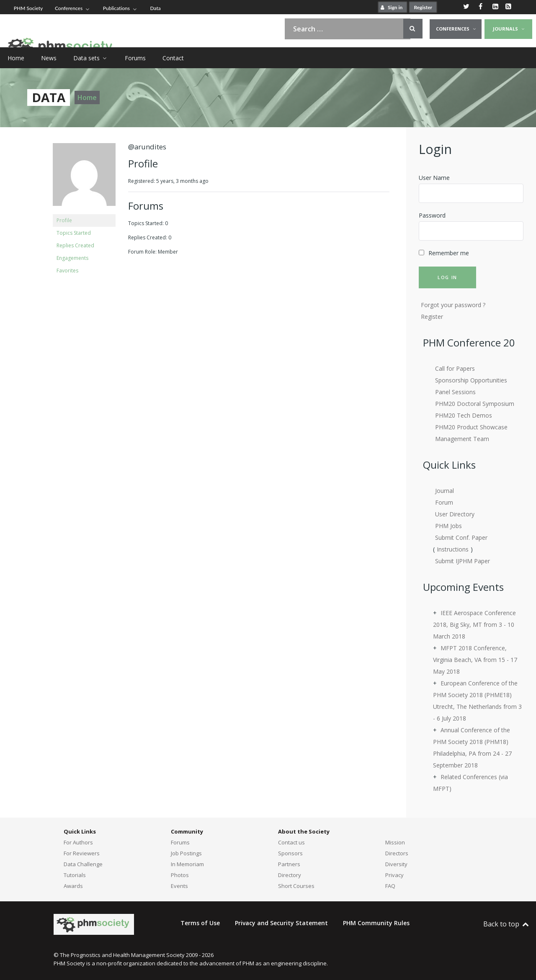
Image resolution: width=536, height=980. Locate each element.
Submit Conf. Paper (461, 537)
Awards (73, 886)
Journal (445, 491)
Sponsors (290, 853)
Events (179, 886)
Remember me (449, 253)
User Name (434, 178)
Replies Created (75, 245)
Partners (289, 864)
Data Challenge (83, 864)
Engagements (72, 258)
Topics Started (74, 233)
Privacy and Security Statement (281, 923)
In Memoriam (187, 864)
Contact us (291, 842)
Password (432, 215)
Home (87, 97)
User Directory (455, 514)
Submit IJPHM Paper (463, 561)
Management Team (462, 439)
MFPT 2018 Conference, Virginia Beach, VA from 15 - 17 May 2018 (475, 660)
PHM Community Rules (376, 923)
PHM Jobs (448, 526)
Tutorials (75, 875)
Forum (444, 502)
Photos (180, 875)
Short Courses (296, 886)
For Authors (78, 842)
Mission (395, 842)
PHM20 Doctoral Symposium (475, 404)
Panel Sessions (455, 392)
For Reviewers (82, 853)
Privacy (394, 875)
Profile (64, 220)
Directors (397, 853)
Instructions (453, 549)
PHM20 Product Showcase (471, 427)
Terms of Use (200, 923)
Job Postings (186, 853)
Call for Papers (455, 368)
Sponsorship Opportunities (471, 380)
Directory (290, 875)
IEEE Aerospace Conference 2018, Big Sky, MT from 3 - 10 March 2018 (474, 625)
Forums (180, 842)
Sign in (390, 7)
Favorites (67, 271)
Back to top (506, 924)
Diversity (396, 864)
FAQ (390, 886)
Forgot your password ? (453, 305)
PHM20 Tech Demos (464, 415)
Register (423, 7)
